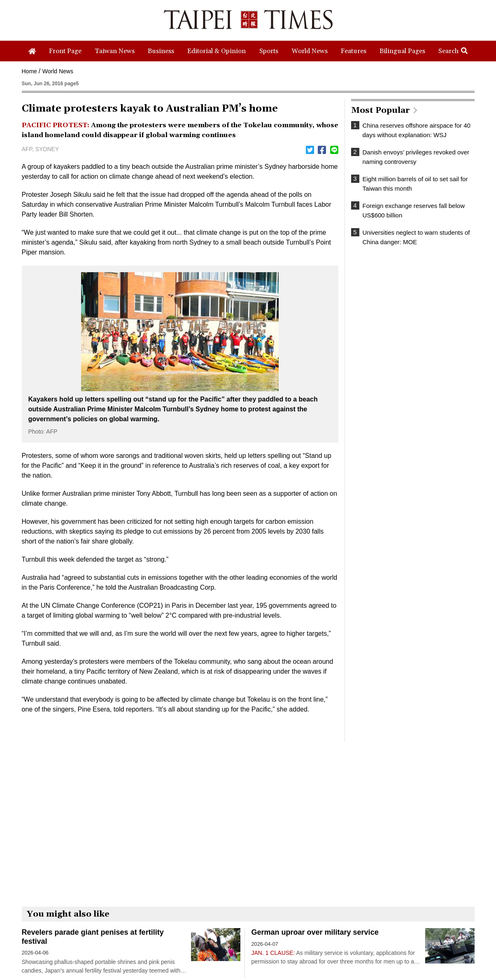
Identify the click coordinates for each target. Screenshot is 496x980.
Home (29, 71)
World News (58, 71)
